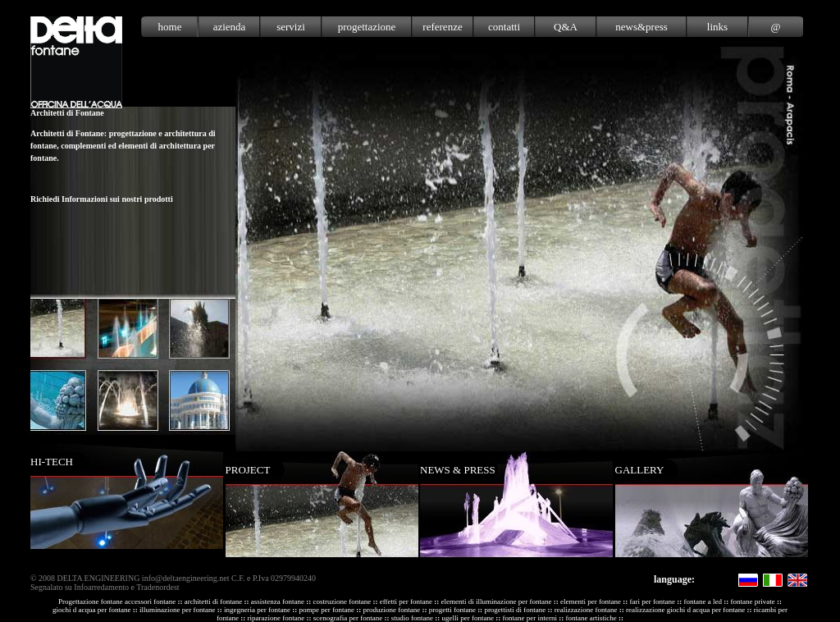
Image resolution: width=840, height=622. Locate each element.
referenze (442, 27)
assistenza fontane (278, 601)
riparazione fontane (276, 618)
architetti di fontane (213, 601)
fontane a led (702, 601)
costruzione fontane (342, 601)
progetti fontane (452, 610)
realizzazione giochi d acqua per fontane (685, 610)
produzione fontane (391, 610)
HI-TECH (52, 462)
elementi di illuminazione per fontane (497, 601)
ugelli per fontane (467, 618)
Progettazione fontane (91, 601)
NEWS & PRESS (458, 470)
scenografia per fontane (348, 618)
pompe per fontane (326, 610)
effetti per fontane (406, 601)
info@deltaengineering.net (186, 578)
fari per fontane (652, 601)
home (170, 27)
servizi (291, 27)
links (717, 27)
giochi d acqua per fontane (91, 610)
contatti (504, 27)
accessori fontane (150, 601)
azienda (230, 27)
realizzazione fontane (586, 610)
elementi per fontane (591, 601)
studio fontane (412, 618)
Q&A (566, 27)
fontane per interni (529, 618)
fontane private (752, 601)
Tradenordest (157, 587)
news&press (641, 27)
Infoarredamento (101, 587)
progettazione (367, 27)
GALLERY (640, 470)
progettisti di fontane (515, 610)
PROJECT (248, 470)
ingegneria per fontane (257, 610)
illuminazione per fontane (177, 610)
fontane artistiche (591, 618)
